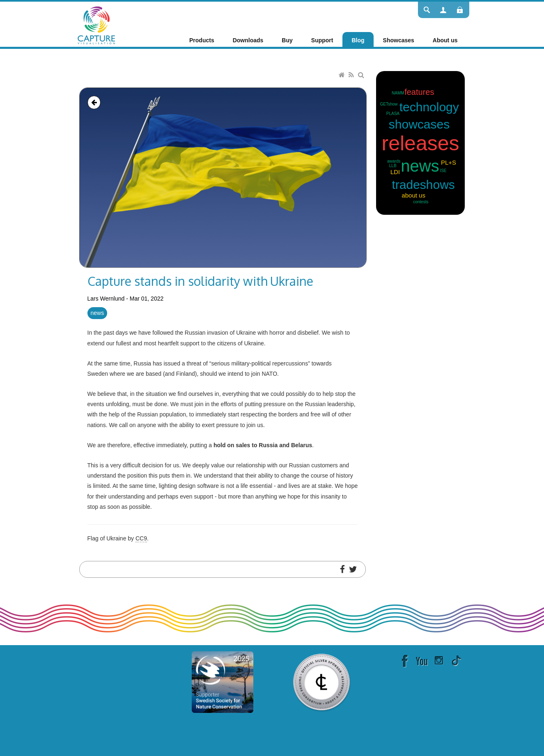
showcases (419, 124)
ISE (443, 171)
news (98, 313)
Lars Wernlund (106, 299)
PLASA (393, 114)
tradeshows (423, 185)
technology (429, 107)
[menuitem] (202, 40)
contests (421, 202)
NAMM (398, 93)
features (419, 92)
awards (394, 161)
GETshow (389, 104)
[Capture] (96, 25)
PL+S (449, 162)
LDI (395, 172)
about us (413, 195)
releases (421, 143)
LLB (393, 166)
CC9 (141, 538)
